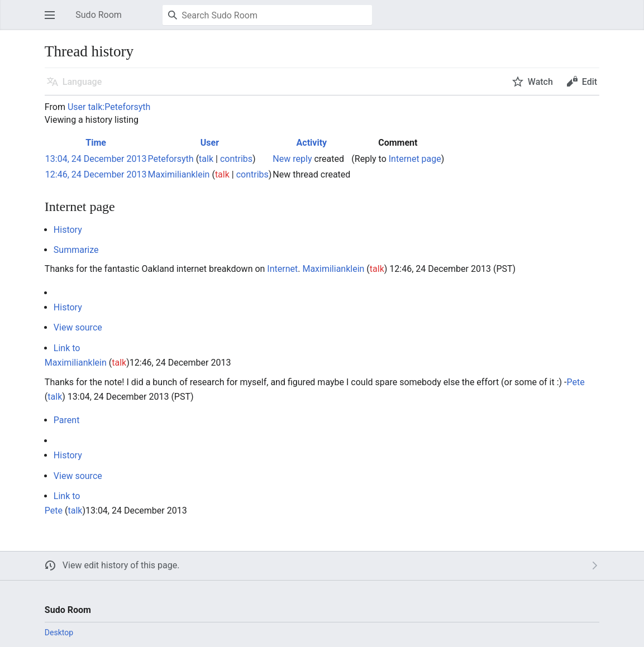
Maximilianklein (333, 269)
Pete (576, 382)
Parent (67, 420)
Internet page (415, 159)
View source (78, 327)
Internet (282, 269)
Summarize (76, 250)
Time (96, 143)
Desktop (59, 632)
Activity (312, 143)
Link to (67, 348)
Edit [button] (590, 82)
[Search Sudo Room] (267, 15)
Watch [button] (540, 82)
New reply (292, 159)
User (210, 143)
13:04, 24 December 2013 (96, 159)
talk (206, 159)
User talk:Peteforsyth (109, 107)
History (68, 230)
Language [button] (82, 82)
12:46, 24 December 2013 (96, 174)
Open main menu (53, 20)
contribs (236, 159)
